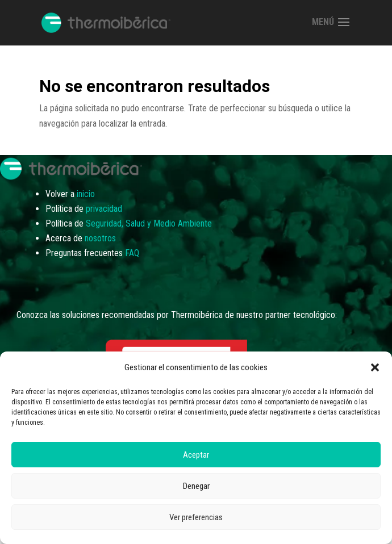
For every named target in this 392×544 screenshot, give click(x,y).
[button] (375, 367)
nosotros (100, 238)
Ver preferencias (196, 517)
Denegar (196, 486)
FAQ (132, 253)
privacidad (104, 209)
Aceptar (196, 455)
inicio (86, 194)
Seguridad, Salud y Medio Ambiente (149, 223)
